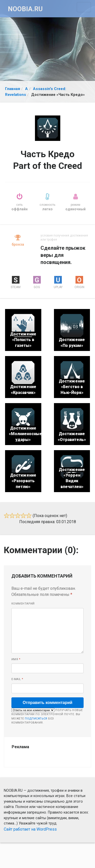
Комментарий (23, 604)
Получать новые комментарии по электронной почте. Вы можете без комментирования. (47, 716)
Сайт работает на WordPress (30, 829)
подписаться (36, 719)
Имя (16, 659)
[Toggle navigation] (84, 7)
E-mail (17, 679)
